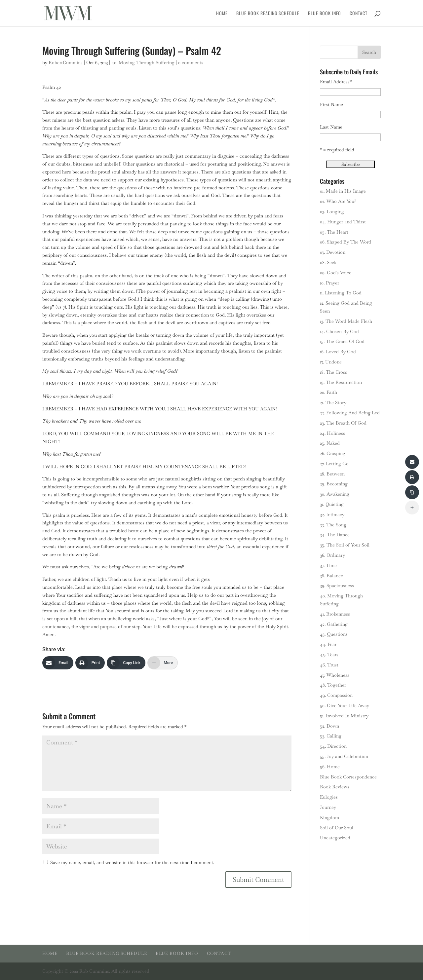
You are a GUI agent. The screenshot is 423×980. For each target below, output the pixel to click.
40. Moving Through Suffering (143, 62)
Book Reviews (335, 787)
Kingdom (329, 817)
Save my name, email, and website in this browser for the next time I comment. (132, 862)
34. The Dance (335, 535)
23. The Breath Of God (343, 423)
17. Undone (331, 362)
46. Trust (329, 665)
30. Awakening (335, 494)
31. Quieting (332, 504)
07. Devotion (333, 252)
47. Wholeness (335, 675)
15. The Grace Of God (342, 341)
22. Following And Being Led (350, 413)
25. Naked (330, 443)
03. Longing (332, 211)
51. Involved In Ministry (344, 716)
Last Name (331, 127)
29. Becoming (334, 484)
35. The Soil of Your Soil (345, 545)
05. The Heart (334, 232)
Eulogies (329, 797)
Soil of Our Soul (337, 828)
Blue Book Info (325, 14)
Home (222, 14)
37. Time (328, 565)
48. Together (333, 685)
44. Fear (328, 644)
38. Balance (331, 576)
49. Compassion (336, 695)
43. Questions (334, 634)
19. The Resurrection (341, 382)
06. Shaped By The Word (346, 242)
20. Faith (328, 392)
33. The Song (333, 525)
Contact (359, 14)
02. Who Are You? (338, 201)
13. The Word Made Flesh (346, 321)
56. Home (330, 767)
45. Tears (329, 655)
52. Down (329, 726)
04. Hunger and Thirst (343, 222)
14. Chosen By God (339, 331)
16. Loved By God (338, 352)
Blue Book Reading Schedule (268, 14)
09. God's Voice (336, 273)
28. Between (332, 474)
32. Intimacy (332, 514)
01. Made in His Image (343, 191)
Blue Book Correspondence (348, 777)
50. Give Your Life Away (345, 705)
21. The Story (333, 402)
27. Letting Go (334, 464)
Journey (328, 807)
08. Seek (328, 262)
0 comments (191, 62)
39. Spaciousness (337, 585)
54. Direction (333, 746)
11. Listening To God (341, 293)
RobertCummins (66, 62)
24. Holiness (332, 433)
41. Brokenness (335, 614)
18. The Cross (333, 372)
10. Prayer (329, 283)
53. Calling (331, 736)
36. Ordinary (332, 555)
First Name (331, 104)
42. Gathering (334, 624)
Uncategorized (335, 838)
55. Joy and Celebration (344, 756)
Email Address (336, 82)
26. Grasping (333, 453)
